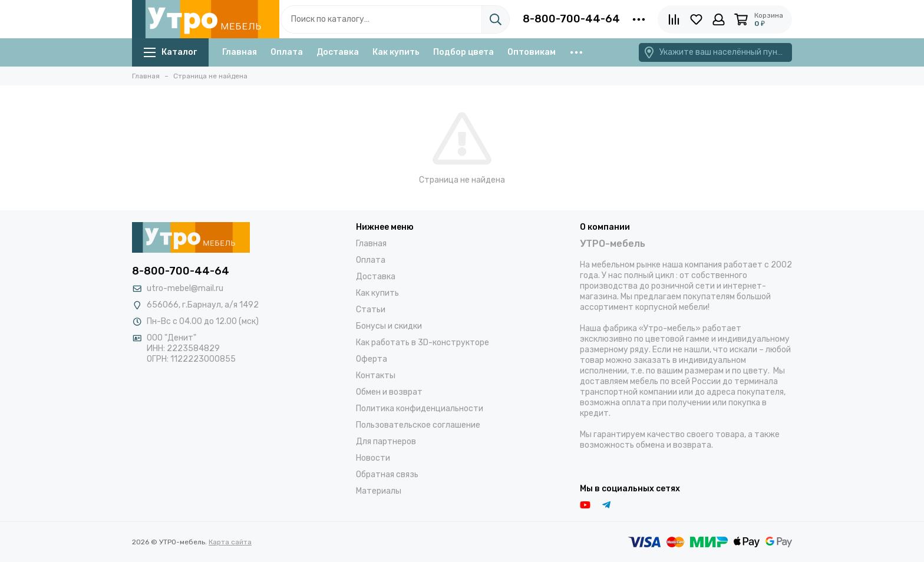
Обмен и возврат (389, 392)
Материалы (379, 491)
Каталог (170, 52)
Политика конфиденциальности (420, 409)
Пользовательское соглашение (418, 425)
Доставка (338, 52)
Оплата (287, 52)
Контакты (376, 376)
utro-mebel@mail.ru (185, 288)
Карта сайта (230, 542)
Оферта (372, 359)
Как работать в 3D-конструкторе (423, 343)
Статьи (371, 310)
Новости (373, 458)
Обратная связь (387, 475)
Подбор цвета (463, 52)
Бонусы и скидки (389, 326)
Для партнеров (386, 442)
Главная (240, 52)
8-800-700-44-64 (571, 19)
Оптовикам (532, 52)
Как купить (396, 52)
